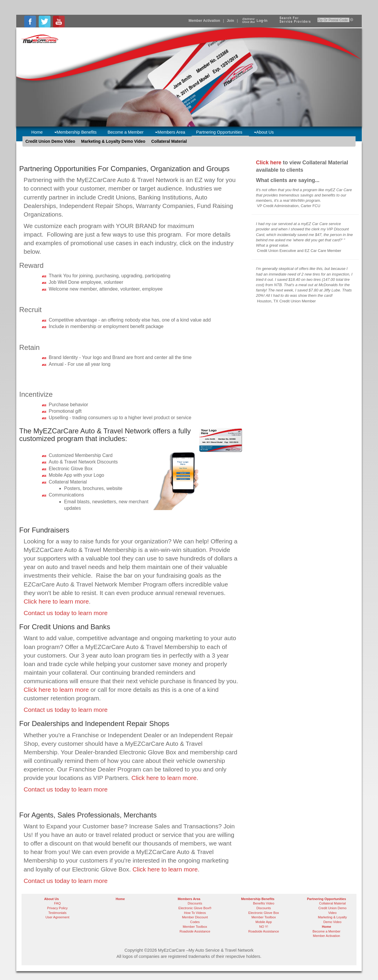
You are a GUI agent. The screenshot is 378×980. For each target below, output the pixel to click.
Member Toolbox (195, 927)
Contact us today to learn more (66, 613)
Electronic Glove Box (264, 913)
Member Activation (205, 21)
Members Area (170, 132)
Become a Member (126, 132)
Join (230, 21)
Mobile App (264, 922)
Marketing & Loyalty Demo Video (113, 141)
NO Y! (264, 927)
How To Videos (195, 913)
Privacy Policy (58, 908)
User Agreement (57, 917)
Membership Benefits (76, 132)
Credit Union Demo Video (50, 141)
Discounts (195, 903)
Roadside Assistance (195, 931)
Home (37, 132)
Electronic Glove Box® (195, 908)
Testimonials (58, 913)
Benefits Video (264, 903)
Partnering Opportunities (219, 132)
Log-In (254, 21)
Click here (269, 163)
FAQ (57, 903)
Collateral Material (169, 141)
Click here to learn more (56, 601)
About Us (264, 132)
